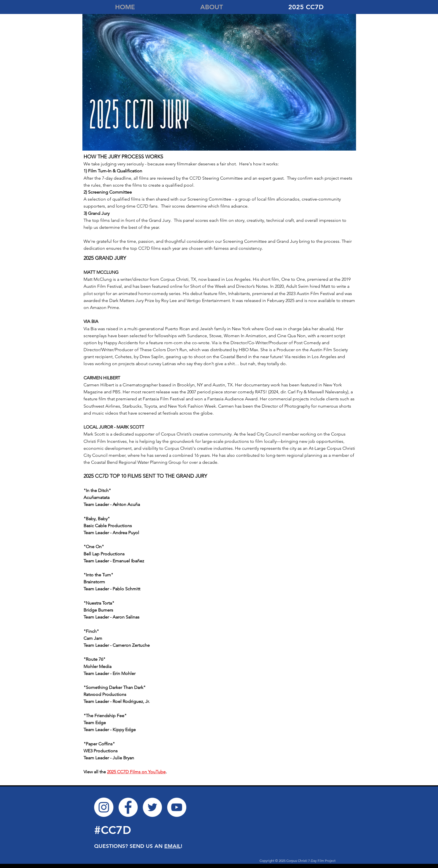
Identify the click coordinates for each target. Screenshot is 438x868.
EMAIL (172, 846)
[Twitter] (152, 807)
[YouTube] (177, 807)
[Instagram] (104, 807)
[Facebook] (128, 807)
